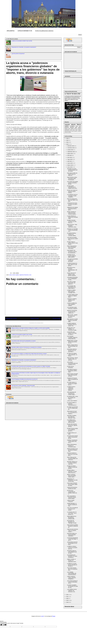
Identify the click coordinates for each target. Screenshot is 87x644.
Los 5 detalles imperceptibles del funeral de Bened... (72, 573)
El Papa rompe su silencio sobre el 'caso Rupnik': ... (72, 243)
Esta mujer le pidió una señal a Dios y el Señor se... (72, 174)
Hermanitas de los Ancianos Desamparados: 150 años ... (72, 269)
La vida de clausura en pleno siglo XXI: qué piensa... (72, 264)
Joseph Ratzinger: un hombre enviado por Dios (72, 505)
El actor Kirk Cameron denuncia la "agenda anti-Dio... (72, 425)
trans (30, 275)
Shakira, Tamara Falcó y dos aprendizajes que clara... (72, 346)
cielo (77, 126)
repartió (70, 132)
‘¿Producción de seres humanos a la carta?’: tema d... (72, 204)
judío (69, 129)
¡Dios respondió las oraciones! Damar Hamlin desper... (72, 497)
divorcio (14, 275)
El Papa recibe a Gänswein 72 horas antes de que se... (72, 471)
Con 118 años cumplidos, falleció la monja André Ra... (72, 337)
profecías (67, 127)
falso (76, 127)
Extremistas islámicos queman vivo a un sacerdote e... (72, 350)
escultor (73, 131)
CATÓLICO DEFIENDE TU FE (25, 31)
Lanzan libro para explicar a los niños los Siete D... (72, 333)
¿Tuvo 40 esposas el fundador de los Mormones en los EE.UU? (25, 379)
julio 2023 (70, 155)
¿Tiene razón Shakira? (72, 401)
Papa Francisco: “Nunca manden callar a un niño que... (72, 359)
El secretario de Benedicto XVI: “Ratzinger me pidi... (72, 522)
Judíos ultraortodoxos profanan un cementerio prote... (72, 446)
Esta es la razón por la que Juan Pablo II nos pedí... (72, 200)
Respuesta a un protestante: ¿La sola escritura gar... (72, 480)
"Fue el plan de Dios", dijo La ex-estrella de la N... (72, 569)
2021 (67, 597)
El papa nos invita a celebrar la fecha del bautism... (72, 467)
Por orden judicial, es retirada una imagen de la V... (72, 384)
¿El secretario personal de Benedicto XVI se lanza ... (72, 543)
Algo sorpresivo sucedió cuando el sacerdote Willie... (72, 320)
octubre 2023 (70, 150)
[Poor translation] (5, 625)
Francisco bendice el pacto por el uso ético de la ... (72, 454)
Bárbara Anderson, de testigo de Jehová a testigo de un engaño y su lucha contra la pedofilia (31, 328)
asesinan (72, 127)
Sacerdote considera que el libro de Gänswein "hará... (72, 417)
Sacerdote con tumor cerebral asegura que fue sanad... (72, 170)
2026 (67, 138)
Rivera (76, 129)
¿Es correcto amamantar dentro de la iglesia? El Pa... (72, 363)
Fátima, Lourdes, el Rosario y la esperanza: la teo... (72, 560)
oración (67, 124)
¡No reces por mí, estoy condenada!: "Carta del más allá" (23, 386)
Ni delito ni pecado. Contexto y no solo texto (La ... (72, 221)
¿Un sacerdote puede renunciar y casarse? (72, 308)
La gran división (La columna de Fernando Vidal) (72, 217)
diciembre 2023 (71, 146)
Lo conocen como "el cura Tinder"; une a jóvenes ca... (72, 513)
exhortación (67, 130)
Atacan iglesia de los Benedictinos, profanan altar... (72, 517)
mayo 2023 (70, 159)
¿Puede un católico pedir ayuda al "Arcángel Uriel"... (72, 291)
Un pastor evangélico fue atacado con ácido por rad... (73, 586)
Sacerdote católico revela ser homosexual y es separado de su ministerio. (27, 347)
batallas (80, 130)
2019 (67, 600)
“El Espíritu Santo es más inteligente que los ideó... (72, 552)
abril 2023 (70, 161)
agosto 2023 (70, 154)
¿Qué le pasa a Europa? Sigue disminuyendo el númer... (73, 375)
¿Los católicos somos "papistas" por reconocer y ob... (72, 590)
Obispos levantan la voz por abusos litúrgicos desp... (72, 450)
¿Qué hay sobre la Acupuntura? (18, 54)
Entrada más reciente (11, 318)
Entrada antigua (57, 318)
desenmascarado (68, 131)
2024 (67, 142)
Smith (77, 130)
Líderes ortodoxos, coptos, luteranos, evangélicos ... (72, 578)
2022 (67, 595)
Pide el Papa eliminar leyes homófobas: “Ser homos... (72, 247)
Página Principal (35, 318)
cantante (79, 129)
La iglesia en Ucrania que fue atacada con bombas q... (72, 565)
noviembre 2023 (71, 148)
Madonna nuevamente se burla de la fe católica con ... (72, 312)
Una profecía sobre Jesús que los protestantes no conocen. (24, 341)
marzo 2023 (70, 163)
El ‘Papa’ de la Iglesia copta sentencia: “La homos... (72, 355)
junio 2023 (70, 157)
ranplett (42, 616)
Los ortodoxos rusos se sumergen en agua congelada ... (72, 196)
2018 (67, 602)
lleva (74, 130)
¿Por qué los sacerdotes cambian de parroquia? (73, 260)
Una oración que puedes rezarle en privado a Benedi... (73, 183)
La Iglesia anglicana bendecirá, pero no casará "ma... (72, 325)
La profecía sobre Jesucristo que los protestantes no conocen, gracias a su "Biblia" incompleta (31, 366)
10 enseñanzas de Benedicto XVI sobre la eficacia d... (72, 556)
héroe (71, 130)
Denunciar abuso (69, 607)
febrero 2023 (70, 165)
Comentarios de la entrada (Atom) (36, 323)
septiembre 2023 (71, 152)
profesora (66, 132)
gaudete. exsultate (78, 131)
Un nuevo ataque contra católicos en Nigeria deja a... (72, 296)
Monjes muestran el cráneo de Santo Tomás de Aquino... (72, 213)
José (80, 126)
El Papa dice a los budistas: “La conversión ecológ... (72, 329)
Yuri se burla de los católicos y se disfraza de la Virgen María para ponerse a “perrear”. (29, 354)
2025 (67, 140)
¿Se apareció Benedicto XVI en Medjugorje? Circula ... (72, 279)
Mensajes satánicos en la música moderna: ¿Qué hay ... (72, 463)
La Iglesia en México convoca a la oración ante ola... (72, 548)
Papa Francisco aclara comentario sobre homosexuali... (72, 178)
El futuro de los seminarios (70, 367)
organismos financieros (24, 275)
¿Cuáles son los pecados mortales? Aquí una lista (22, 41)
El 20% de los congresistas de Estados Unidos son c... (72, 492)
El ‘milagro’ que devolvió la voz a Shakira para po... (72, 408)
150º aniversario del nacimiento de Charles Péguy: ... (72, 393)
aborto (11, 275)
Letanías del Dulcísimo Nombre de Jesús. (72, 488)
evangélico (72, 126)
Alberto (72, 129)
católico (67, 126)
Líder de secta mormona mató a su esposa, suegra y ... (73, 530)
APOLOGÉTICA (11, 31)
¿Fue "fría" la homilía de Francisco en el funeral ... (72, 509)
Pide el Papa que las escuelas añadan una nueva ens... (72, 458)
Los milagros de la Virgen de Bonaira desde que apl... (72, 421)
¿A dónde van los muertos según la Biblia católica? (71, 256)
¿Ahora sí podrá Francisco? (71, 501)
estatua (66, 129)
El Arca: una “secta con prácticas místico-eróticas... (72, 191)
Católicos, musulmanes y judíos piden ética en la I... (72, 441)
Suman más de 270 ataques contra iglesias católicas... (72, 274)
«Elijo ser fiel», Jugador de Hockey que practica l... (72, 316)
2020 (67, 598)
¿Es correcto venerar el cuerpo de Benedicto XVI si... (72, 582)
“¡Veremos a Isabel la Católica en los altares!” (72, 300)
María (79, 124)
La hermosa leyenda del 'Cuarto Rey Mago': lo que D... (72, 539)
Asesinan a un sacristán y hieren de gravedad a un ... (72, 230)
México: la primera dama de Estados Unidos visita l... (72, 476)
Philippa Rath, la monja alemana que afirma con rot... (72, 342)
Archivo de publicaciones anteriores (44, 31)
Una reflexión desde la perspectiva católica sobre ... (72, 371)
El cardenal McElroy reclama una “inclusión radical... (72, 234)
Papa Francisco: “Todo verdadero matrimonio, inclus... (72, 226)
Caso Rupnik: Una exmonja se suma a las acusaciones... (72, 252)
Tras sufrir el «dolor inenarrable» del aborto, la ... (71, 283)
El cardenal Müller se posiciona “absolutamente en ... (72, 404)
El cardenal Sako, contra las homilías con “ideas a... (73, 398)
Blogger (54, 616)
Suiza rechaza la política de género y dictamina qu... (73, 526)
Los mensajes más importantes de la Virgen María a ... (71, 287)
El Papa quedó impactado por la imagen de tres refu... (72, 187)
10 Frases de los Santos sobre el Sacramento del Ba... (73, 437)
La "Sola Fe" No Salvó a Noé (72, 94)
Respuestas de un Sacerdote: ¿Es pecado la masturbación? (24, 47)
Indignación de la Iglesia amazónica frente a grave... (72, 209)
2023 (67, 144)
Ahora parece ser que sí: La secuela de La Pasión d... (72, 412)
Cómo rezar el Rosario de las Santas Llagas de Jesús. (72, 484)
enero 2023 (70, 167)
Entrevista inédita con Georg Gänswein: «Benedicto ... (72, 535)
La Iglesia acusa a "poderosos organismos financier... (71, 388)
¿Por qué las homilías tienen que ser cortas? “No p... (73, 239)
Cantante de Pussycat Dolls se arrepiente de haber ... (72, 379)
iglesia (18, 275)
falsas (80, 127)
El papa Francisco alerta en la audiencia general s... (73, 430)
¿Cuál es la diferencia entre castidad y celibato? (72, 304)
